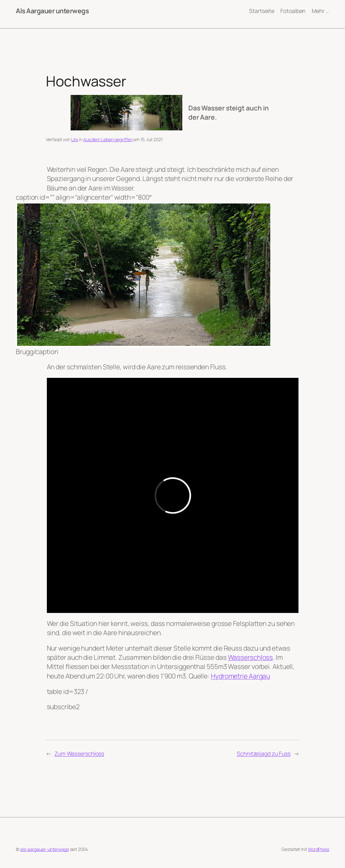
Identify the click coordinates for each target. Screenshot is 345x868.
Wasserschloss (251, 657)
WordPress (319, 849)
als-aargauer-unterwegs (45, 849)
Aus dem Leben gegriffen (108, 139)
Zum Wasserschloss (79, 753)
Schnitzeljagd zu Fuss (264, 753)
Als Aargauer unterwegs (52, 11)
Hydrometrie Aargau (240, 676)
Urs (75, 139)
